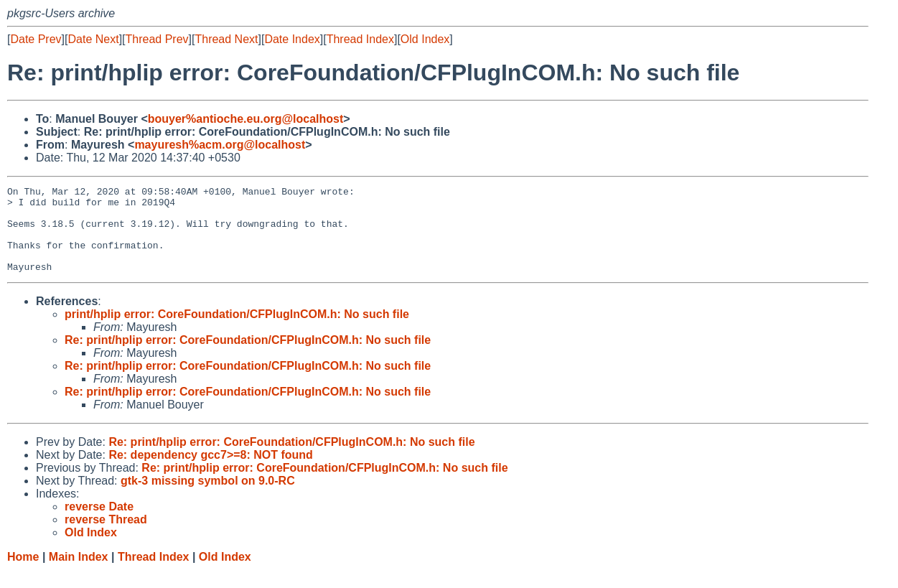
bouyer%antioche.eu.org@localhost (246, 119)
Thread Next (226, 39)
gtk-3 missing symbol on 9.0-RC (208, 498)
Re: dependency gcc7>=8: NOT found (211, 472)
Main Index (79, 574)
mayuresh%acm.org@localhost (220, 145)
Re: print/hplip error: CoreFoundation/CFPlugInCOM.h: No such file (248, 357)
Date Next (93, 39)
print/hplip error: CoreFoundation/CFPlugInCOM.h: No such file (237, 331)
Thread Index (360, 39)
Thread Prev (157, 39)
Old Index (425, 39)
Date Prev (36, 39)
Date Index (292, 39)
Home (23, 574)
